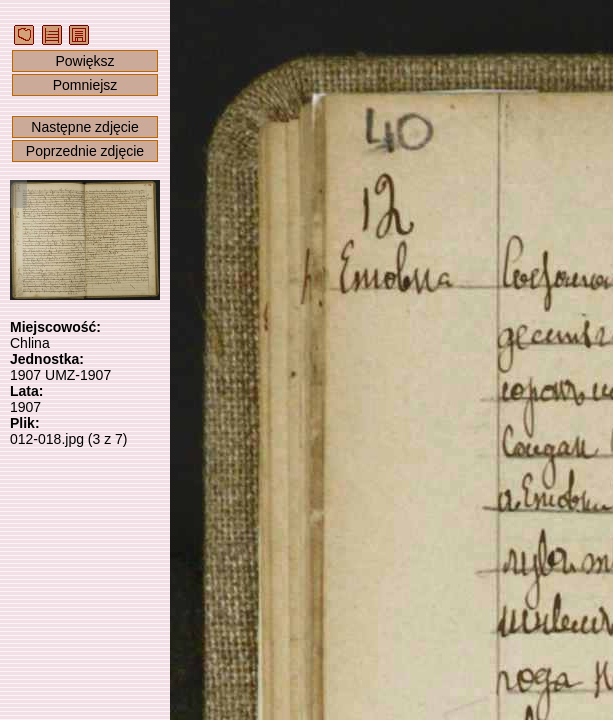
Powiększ (84, 61)
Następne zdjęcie (84, 127)
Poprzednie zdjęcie (85, 151)
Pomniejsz (85, 85)
